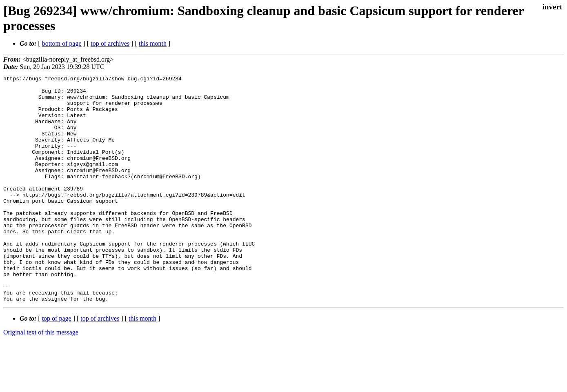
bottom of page (62, 43)
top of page (57, 364)
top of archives (110, 43)
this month (153, 43)
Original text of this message (41, 378)
